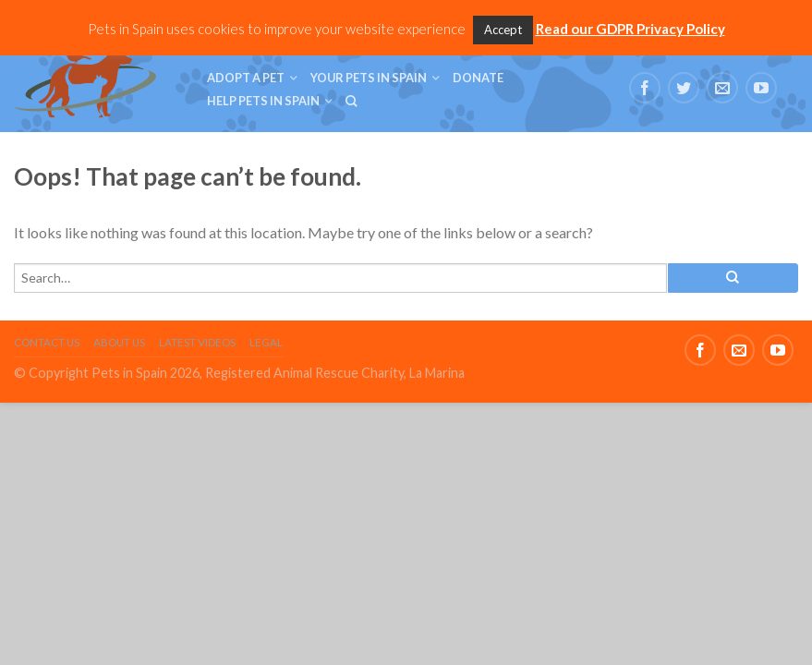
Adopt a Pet (246, 78)
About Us (119, 342)
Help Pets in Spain (263, 101)
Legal (266, 342)
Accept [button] (503, 30)
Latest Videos (197, 342)
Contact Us (47, 342)
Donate (478, 78)
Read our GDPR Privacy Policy (630, 29)
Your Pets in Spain (369, 78)
